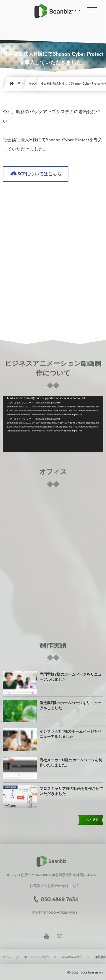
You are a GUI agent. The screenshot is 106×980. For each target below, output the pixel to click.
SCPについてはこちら (40, 174)
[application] (53, 424)
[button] (91, 8)
